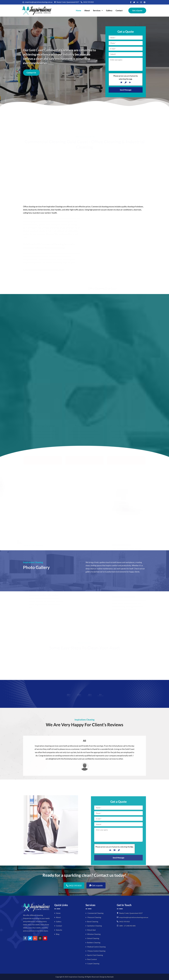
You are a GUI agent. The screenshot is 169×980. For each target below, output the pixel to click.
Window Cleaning (94, 934)
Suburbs (59, 930)
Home (79, 10)
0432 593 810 (124, 921)
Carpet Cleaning (93, 963)
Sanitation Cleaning (94, 926)
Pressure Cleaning (94, 917)
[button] (98, 10)
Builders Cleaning (94, 942)
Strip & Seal (91, 930)
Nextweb (110, 977)
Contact (119, 10)
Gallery (109, 10)
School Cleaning (93, 938)
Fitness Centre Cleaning (96, 951)
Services (98, 10)
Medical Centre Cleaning (96, 947)
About (87, 10)
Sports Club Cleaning (95, 955)
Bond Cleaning (93, 921)
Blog (58, 934)
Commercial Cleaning (95, 913)
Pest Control (92, 959)
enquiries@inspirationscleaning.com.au (134, 917)
